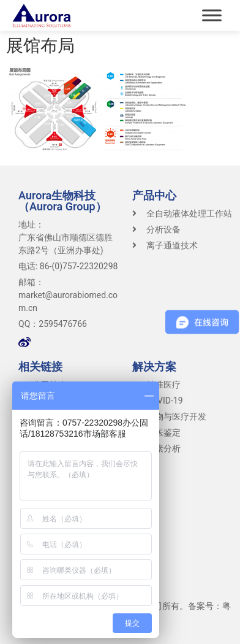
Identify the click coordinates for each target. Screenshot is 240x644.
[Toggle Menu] (212, 15)
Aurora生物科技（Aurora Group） (62, 201)
